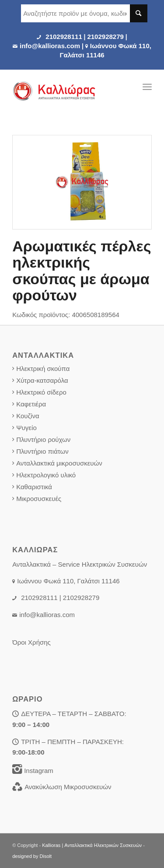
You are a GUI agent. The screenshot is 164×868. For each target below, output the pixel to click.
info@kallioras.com (50, 46)
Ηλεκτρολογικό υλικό (46, 475)
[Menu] (147, 87)
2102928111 (64, 37)
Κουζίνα (28, 416)
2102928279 (105, 37)
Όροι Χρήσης (31, 642)
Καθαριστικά (34, 487)
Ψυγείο (26, 428)
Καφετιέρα (31, 404)
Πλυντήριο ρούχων (43, 439)
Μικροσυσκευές (39, 499)
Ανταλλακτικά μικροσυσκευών (59, 463)
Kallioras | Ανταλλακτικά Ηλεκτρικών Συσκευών (92, 845)
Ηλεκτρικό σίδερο (41, 392)
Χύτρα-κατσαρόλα (42, 380)
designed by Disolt (32, 856)
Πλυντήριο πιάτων (42, 451)
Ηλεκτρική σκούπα (43, 369)
